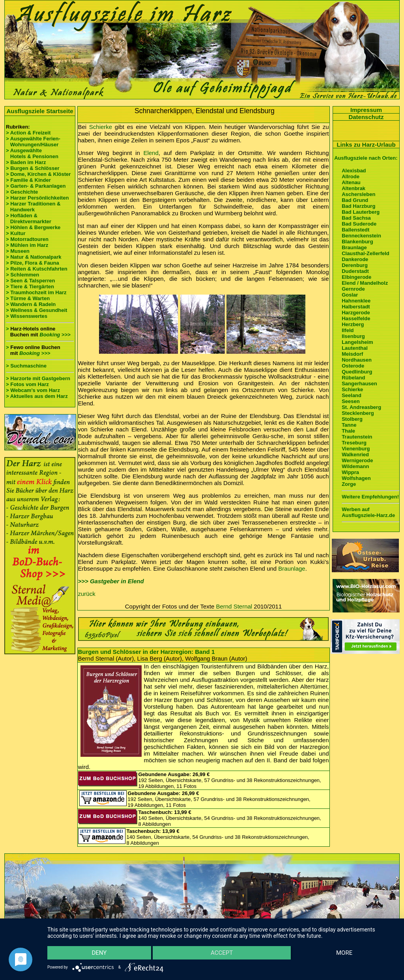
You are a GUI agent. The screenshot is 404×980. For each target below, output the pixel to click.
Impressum (366, 110)
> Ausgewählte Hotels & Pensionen (32, 153)
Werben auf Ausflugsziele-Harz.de (368, 512)
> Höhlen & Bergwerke (33, 227)
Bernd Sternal (234, 606)
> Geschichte (22, 192)
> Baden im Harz (26, 162)
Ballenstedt (355, 230)
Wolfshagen (356, 478)
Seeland (352, 395)
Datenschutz (366, 117)
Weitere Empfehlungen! (370, 497)
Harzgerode (356, 313)
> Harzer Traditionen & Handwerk (33, 207)
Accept (222, 953)
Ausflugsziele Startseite (40, 111)
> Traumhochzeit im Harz (36, 292)
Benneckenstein (361, 236)
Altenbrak (353, 188)
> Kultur (16, 233)
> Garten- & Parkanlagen (36, 186)
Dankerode (355, 259)
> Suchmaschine (26, 366)
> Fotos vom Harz (27, 384)
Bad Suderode (359, 224)
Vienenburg (356, 449)
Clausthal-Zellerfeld (366, 253)
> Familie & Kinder (28, 180)
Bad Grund (355, 200)
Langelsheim (357, 342)
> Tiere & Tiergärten (30, 287)
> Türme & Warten (28, 298)
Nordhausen (357, 360)
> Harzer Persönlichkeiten (37, 198)
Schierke (101, 127)
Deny (99, 953)
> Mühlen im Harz (27, 245)
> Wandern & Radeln (31, 304)
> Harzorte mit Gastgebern (38, 378)
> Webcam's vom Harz (33, 390)
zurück (87, 594)
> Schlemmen (22, 275)
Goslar (350, 295)
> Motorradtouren (27, 239)
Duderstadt (355, 271)
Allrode (351, 176)
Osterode (353, 366)
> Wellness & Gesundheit (36, 310)
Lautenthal (355, 348)
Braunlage (292, 568)
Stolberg (352, 419)
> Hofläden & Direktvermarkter (29, 218)
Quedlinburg (357, 372)
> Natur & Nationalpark (34, 257)
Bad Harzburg (358, 206)
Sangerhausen (359, 384)
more (344, 953)
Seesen (351, 401)
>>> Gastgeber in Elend (111, 581)
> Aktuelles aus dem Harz (37, 396)
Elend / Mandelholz (365, 283)
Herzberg (353, 324)
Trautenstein (357, 437)
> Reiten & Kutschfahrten (37, 269)
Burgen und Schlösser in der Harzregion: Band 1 (147, 652)
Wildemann (355, 466)
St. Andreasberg (361, 407)
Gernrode (353, 289)
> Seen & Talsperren (30, 281)
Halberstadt (356, 307)
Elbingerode (356, 277)
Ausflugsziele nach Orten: (366, 158)
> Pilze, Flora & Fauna (33, 263)
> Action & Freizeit (28, 133)
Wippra (350, 472)
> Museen (18, 251)
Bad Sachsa (356, 218)
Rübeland (353, 378)
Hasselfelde (356, 318)
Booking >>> (55, 335)
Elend (151, 153)
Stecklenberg (358, 413)
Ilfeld (348, 330)
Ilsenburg (353, 336)
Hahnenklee (356, 301)
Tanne (349, 425)
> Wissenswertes (27, 316)
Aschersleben (358, 194)
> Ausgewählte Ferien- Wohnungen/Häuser (34, 142)
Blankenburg (357, 242)
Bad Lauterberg (361, 212)
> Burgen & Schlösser (33, 168)
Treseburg (354, 443)
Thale (348, 431)
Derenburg (355, 265)
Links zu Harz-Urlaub (366, 145)
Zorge (349, 484)
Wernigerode (357, 460)
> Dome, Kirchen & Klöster (38, 174)
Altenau (351, 182)
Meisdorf (352, 354)
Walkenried (355, 455)
